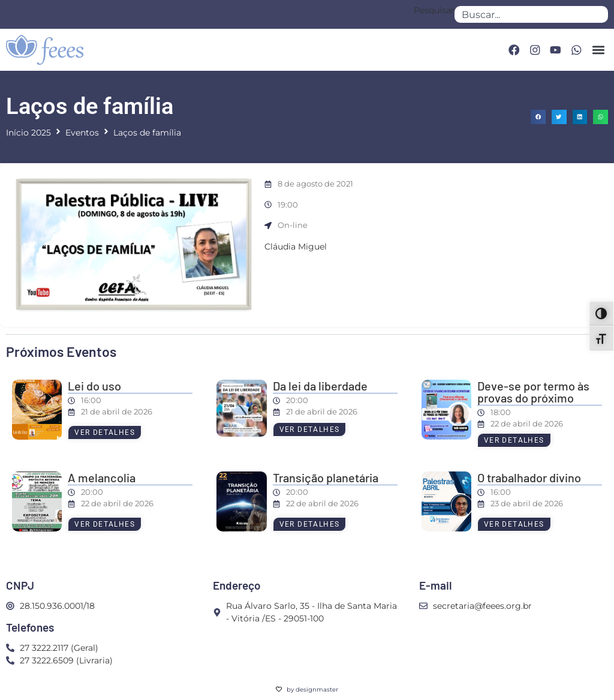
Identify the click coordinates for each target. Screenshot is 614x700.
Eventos (82, 133)
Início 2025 (28, 133)
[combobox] (531, 14)
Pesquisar (434, 11)
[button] (598, 50)
